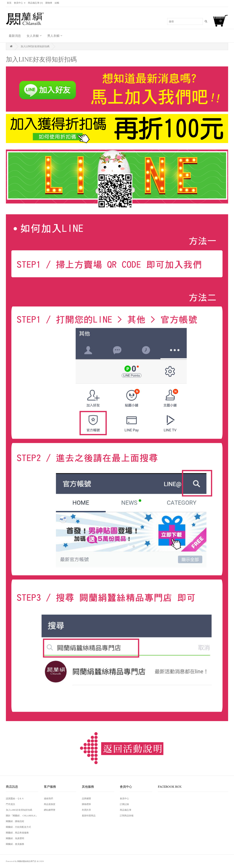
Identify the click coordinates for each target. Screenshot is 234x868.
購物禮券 (86, 804)
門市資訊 (10, 804)
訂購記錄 (124, 804)
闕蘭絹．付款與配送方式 (18, 827)
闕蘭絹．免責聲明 (15, 838)
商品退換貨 (50, 804)
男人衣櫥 (53, 36)
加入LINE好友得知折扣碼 (35, 46)
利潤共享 (86, 810)
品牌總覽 (86, 798)
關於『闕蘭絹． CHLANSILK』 (22, 816)
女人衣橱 (33, 36)
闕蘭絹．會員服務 (15, 844)
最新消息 (15, 36)
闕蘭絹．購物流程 (15, 821)
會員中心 (124, 798)
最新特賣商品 (89, 816)
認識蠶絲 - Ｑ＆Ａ (15, 798)
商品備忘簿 (126, 810)
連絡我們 (48, 798)
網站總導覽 (50, 810)
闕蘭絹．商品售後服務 (17, 833)
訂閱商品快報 (127, 816)
